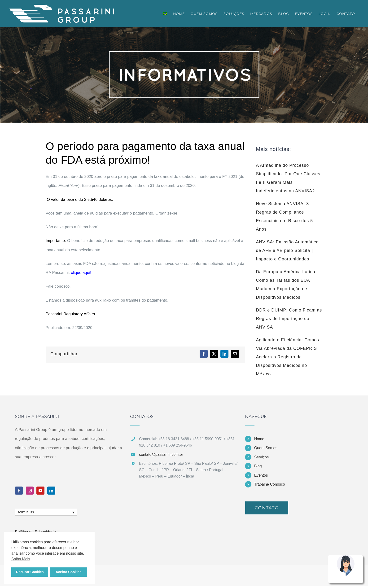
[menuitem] (165, 14)
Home (259, 439)
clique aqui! (82, 273)
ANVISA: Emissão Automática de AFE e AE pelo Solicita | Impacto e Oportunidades (287, 250)
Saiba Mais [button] (21, 559)
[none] (46, 512)
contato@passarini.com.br (161, 454)
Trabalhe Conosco (270, 484)
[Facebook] (204, 354)
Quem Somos (266, 448)
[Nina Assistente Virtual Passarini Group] (346, 557)
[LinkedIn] (224, 354)
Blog (258, 466)
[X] (214, 354)
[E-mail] (235, 354)
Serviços (261, 457)
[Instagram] (30, 491)
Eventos (261, 475)
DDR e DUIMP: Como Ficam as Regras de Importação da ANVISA (289, 319)
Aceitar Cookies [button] (68, 572)
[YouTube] (40, 491)
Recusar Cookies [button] (30, 572)
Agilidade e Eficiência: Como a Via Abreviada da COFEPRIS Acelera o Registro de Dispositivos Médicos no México (288, 357)
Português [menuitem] (26, 512)
